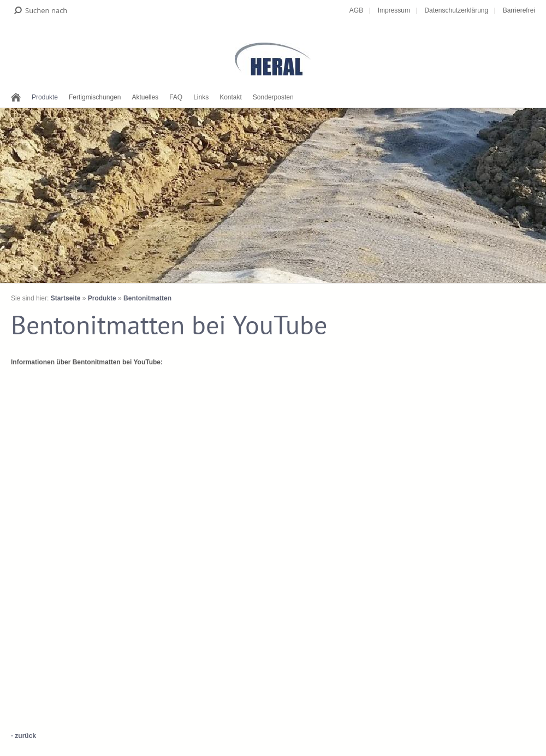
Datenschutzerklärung (456, 10)
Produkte (45, 97)
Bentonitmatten (147, 298)
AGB (356, 10)
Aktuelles (145, 97)
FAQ (176, 97)
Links (201, 97)
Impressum (394, 10)
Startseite (66, 298)
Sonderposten (273, 97)
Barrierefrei (519, 10)
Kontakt (231, 97)
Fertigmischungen (95, 97)
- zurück (23, 736)
